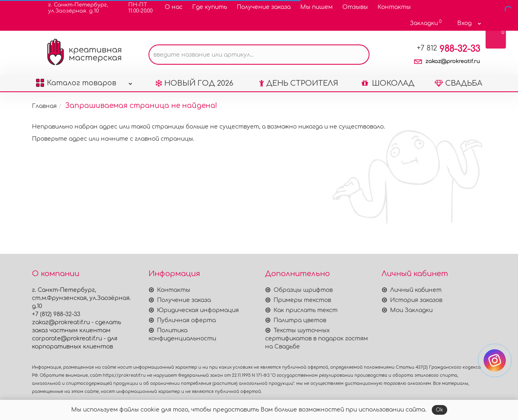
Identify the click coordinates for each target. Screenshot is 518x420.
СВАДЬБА (459, 83)
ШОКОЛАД (388, 83)
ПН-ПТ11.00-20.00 (135, 8)
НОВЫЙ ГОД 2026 (194, 83)
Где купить (210, 7)
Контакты (394, 7)
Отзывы (355, 7)
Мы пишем (316, 7)
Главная (44, 106)
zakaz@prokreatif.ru (453, 61)
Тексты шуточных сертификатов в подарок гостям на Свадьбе (316, 339)
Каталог (84, 81)
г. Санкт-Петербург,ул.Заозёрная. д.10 (73, 8)
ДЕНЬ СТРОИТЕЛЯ (299, 83)
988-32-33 (448, 49)
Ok (439, 410)
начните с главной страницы (147, 139)
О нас (174, 7)
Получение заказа (264, 7)
